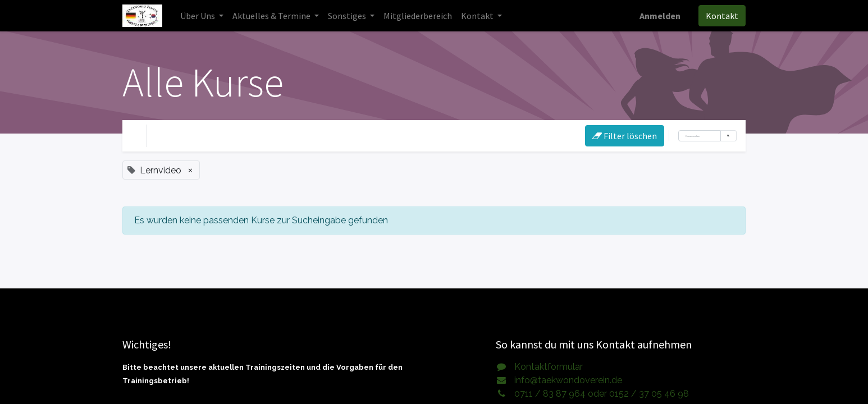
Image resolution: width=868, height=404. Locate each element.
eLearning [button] (246, 136)
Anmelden (660, 16)
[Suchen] (700, 136)
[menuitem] (418, 16)
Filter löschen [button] (625, 136)
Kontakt (722, 16)
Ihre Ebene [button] (181, 136)
